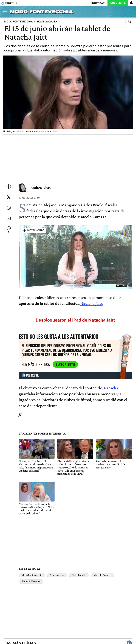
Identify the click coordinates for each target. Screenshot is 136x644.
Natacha (111, 388)
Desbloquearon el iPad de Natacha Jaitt (75, 320)
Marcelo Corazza (102, 575)
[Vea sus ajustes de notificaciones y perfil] (131, 3)
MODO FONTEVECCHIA (19, 21)
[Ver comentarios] (128, 22)
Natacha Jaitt (91, 303)
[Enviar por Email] (9, 218)
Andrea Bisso (41, 188)
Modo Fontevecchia (32, 575)
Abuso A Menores (31, 581)
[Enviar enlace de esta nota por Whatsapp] (9, 208)
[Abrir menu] (4, 11)
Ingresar (98, 3)
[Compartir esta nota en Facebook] (9, 187)
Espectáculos (57, 575)
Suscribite (118, 3)
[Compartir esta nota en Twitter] (9, 197)
